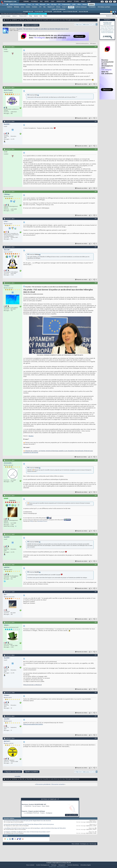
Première (86, 25)
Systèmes (91, 4)
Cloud (29, 4)
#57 (96, 716)
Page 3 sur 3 (79, 24)
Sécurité (71, 7)
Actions (14, 16)
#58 (96, 738)
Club (89, 2)
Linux (22, 7)
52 (16, 526)
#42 (96, 87)
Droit (83, 2)
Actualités (18, 777)
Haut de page (93, 844)
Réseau (58, 7)
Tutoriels (34, 2)
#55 (96, 655)
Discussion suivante (58, 784)
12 (91, 457)
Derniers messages (6, 16)
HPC (40, 7)
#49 (96, 460)
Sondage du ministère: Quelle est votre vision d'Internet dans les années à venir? (27, 832)
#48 (96, 283)
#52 (96, 564)
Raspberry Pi (51, 7)
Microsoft (43, 4)
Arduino (28, 7)
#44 (96, 149)
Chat (52, 2)
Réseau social (23, 16)
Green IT (65, 7)
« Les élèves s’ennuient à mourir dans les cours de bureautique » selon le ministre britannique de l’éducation (35, 828)
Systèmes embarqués (81, 7)
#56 (96, 692)
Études (76, 2)
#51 (96, 534)
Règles (45, 16)
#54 (96, 622)
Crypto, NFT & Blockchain (59, 9)
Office (79, 4)
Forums (26, 2)
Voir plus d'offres (72, 815)
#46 (96, 219)
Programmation (66, 4)
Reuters (31, 436)
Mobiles (85, 4)
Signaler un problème (31, 25)
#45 (96, 191)
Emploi (69, 2)
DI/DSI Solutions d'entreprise (18, 4)
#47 (96, 247)
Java (48, 4)
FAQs (32, 521)
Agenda (36, 16)
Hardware (35, 7)
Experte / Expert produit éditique (33, 811)
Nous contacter (76, 844)
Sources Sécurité (83, 12)
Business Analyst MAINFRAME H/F (34, 804)
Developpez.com (84, 844)
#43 (96, 121)
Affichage (93, 44)
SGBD (74, 4)
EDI (59, 4)
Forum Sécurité (39, 12)
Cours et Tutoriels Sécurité (70, 12)
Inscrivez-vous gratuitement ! (37, 14)
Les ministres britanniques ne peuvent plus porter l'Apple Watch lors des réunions (27, 821)
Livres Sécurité (57, 12)
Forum (8, 20)
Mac (44, 7)
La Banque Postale (32, 813)
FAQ (41, 2)
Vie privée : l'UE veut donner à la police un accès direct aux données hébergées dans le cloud (42, 29)
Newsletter (61, 2)
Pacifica (28, 806)
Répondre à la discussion (12, 25)
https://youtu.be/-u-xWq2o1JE (32, 685)
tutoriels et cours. (42, 521)
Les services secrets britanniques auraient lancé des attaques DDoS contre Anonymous (29, 824)
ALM (37, 4)
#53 (96, 592)
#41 (96, 47)
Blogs (46, 2)
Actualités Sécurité (28, 12)
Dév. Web (54, 4)
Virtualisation (92, 7)
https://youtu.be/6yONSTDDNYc (33, 724)
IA (33, 4)
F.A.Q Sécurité (48, 12)
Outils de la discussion (82, 44)
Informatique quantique (104, 7)
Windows (17, 7)
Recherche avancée (111, 16)
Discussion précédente (43, 784)
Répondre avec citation (81, 84)
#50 (96, 495)
